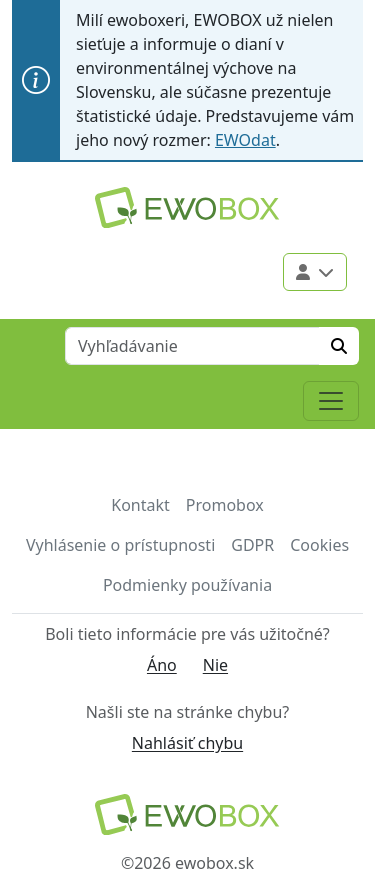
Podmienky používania (187, 585)
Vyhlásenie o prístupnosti (120, 545)
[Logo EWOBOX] (187, 207)
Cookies (319, 545)
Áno (162, 665)
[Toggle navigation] (331, 401)
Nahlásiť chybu (187, 743)
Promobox (225, 505)
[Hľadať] (339, 346)
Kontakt (140, 505)
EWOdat (245, 140)
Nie (215, 665)
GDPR (252, 545)
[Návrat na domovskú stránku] (187, 814)
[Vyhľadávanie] (192, 346)
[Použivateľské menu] (315, 272)
